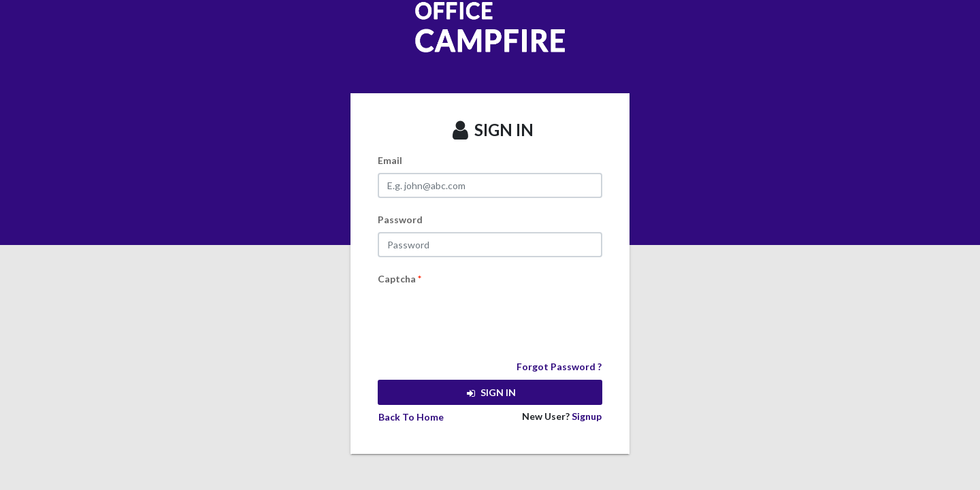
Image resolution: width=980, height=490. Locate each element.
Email (390, 160)
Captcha (399, 279)
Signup (587, 416)
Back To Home (411, 417)
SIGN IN (490, 392)
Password (400, 219)
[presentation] (481, 318)
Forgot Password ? (559, 366)
